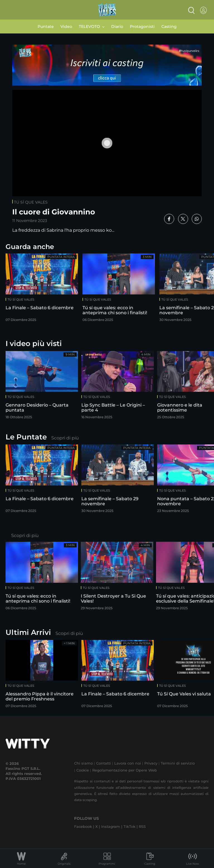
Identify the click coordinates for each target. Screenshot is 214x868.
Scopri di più (65, 438)
